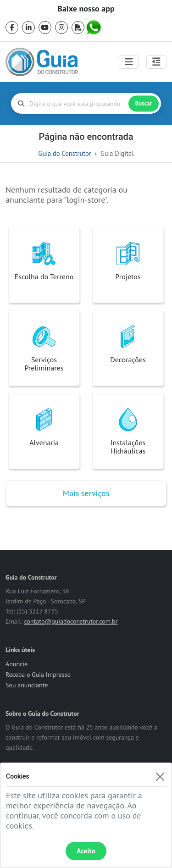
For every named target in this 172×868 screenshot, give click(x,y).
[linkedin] (28, 28)
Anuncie (17, 664)
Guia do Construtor (65, 153)
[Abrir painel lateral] (156, 62)
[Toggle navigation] (129, 62)
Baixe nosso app (86, 9)
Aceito (86, 851)
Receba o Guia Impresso (38, 674)
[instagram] (61, 28)
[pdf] (78, 28)
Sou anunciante (27, 685)
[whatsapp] (94, 28)
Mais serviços (86, 493)
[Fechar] (160, 777)
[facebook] (12, 28)
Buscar (144, 103)
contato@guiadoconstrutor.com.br (71, 621)
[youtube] (45, 28)
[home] (42, 62)
